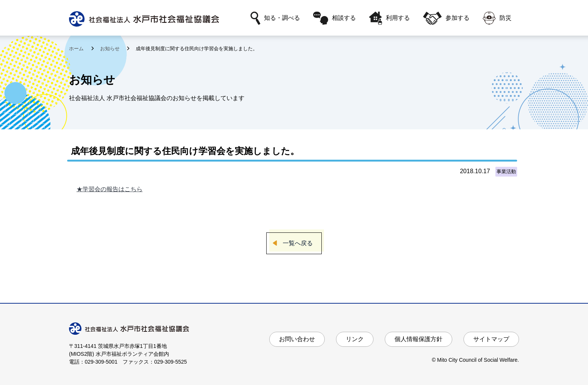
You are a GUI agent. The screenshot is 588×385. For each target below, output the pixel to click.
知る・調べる (275, 18)
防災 (497, 18)
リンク (355, 339)
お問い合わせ (297, 339)
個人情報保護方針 (418, 339)
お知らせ (111, 49)
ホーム (77, 49)
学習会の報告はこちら (112, 189)
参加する (446, 18)
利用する (389, 18)
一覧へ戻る (298, 243)
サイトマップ (491, 339)
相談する (334, 18)
